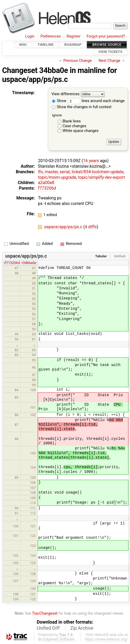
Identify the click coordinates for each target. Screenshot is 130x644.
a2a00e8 (46, 183)
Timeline (45, 45)
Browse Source (107, 45)
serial (65, 172)
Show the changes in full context (82, 107)
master (51, 172)
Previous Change (78, 61)
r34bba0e (29, 263)
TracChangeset (45, 613)
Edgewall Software (59, 639)
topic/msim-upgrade (57, 177)
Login (30, 36)
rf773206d (12, 263)
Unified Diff (48, 628)
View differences (66, 94)
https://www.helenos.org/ (106, 639)
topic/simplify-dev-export (102, 177)
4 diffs (91, 227)
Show (59, 101)
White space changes (81, 131)
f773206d (47, 188)
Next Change (109, 61)
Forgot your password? (106, 36)
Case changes (74, 126)
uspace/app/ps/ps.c (35, 79)
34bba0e (54, 70)
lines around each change (96, 101)
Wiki (23, 45)
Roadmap (73, 45)
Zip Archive (82, 628)
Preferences (50, 36)
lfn (40, 172)
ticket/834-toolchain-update (98, 172)
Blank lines (72, 121)
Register (74, 36)
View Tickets (110, 52)
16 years (91, 161)
